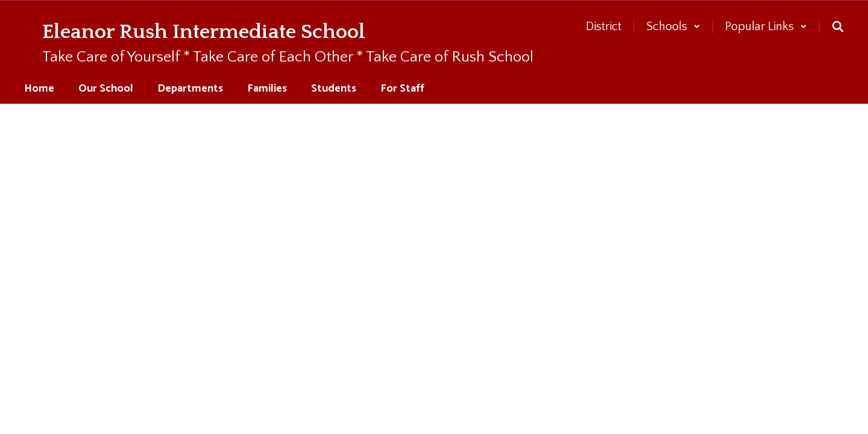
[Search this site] (838, 27)
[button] (673, 27)
